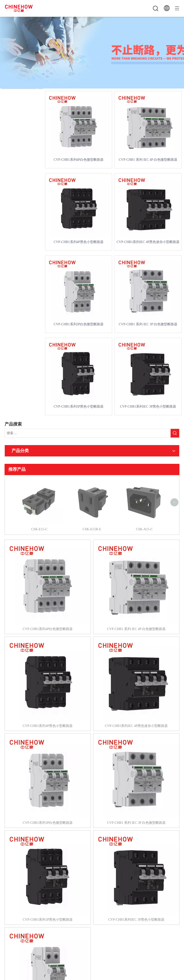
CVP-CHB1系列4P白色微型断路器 (79, 160)
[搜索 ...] (88, 433)
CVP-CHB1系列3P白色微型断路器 (79, 324)
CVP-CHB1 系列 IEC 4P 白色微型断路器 (148, 160)
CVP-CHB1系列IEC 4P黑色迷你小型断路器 (148, 242)
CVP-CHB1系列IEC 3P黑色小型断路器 (148, 407)
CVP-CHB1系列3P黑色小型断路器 (79, 407)
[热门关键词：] (175, 433)
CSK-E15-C (39, 482)
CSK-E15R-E (92, 482)
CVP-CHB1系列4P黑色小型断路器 (79, 242)
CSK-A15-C (144, 482)
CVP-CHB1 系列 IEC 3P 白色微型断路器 (148, 324)
